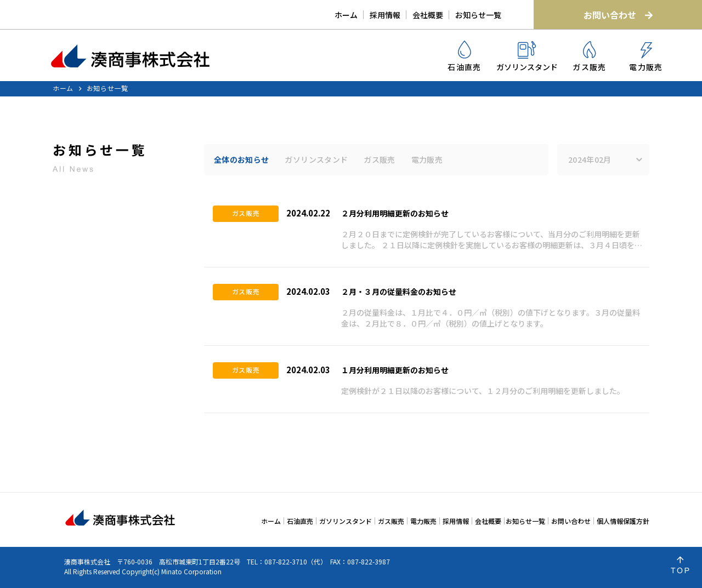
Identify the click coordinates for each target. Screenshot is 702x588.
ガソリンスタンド (527, 57)
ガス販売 (590, 57)
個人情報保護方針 (623, 521)
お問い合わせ (618, 15)
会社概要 (428, 15)
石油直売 (465, 56)
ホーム (346, 15)
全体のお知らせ (241, 159)
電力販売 (646, 57)
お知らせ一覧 (478, 15)
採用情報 (385, 15)
